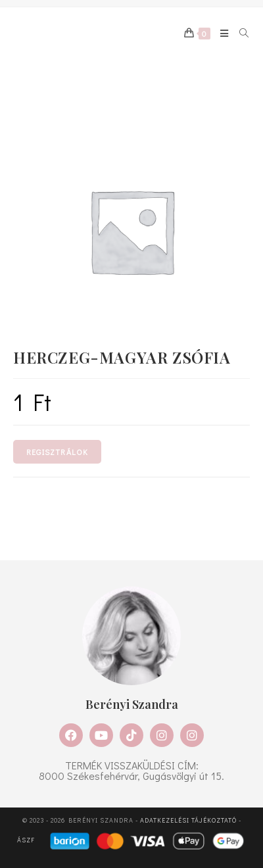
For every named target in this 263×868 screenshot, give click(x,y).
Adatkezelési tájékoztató (188, 820)
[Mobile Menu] (220, 34)
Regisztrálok (57, 452)
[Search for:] (240, 34)
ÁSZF (26, 840)
